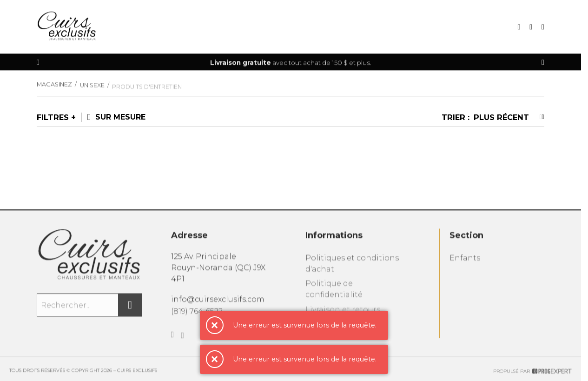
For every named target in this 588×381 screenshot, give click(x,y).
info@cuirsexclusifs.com (218, 302)
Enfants (465, 262)
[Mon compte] (543, 27)
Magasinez (54, 87)
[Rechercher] (130, 308)
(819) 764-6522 (197, 314)
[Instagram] (182, 341)
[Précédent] (38, 63)
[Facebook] (173, 339)
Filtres (53, 117)
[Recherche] (519, 27)
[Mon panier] (531, 27)
